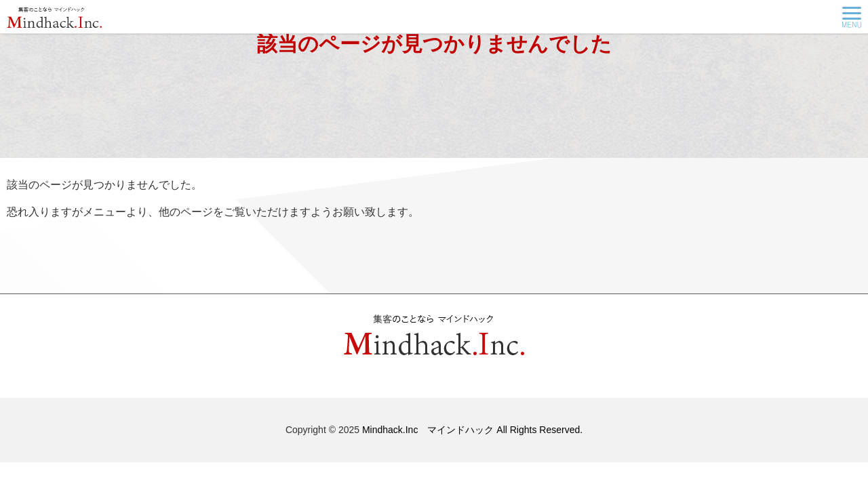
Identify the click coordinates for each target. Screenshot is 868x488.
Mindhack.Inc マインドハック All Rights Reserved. (472, 430)
